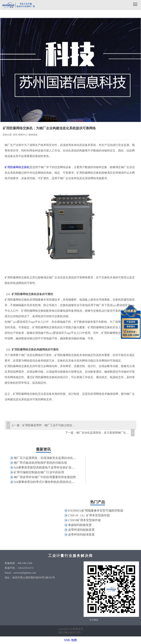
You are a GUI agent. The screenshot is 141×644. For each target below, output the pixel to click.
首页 (15, 135)
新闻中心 (23, 135)
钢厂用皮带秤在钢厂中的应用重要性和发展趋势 (45, 477)
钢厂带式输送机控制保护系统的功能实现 (40, 463)
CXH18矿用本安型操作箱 (85, 520)
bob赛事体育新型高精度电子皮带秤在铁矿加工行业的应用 (51, 467)
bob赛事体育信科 (18, 5)
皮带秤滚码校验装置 (81, 530)
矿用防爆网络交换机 (17, 167)
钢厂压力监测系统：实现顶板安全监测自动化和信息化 (49, 458)
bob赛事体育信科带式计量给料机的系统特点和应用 (47, 482)
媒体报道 (33, 135)
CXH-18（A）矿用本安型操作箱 (89, 515)
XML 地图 (71, 640)
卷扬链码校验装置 (80, 525)
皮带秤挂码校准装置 (81, 535)
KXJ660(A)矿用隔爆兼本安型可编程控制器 (96, 511)
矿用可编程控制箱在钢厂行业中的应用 (39, 472)
